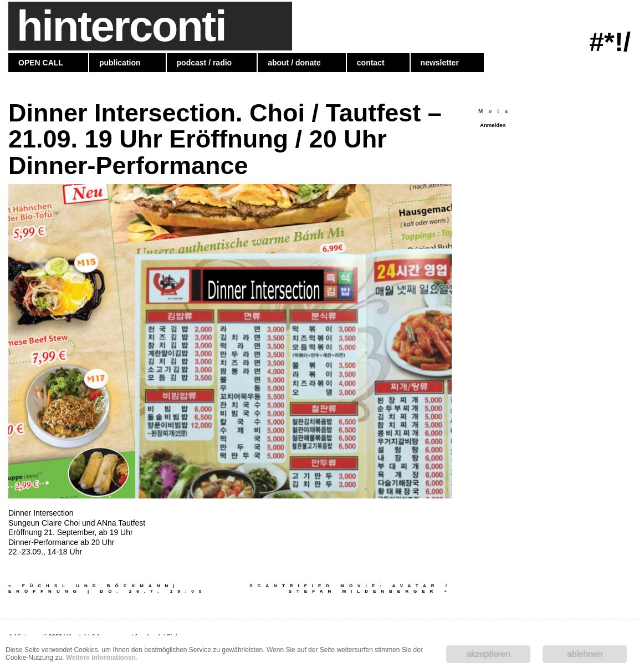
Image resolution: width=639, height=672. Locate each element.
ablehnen (585, 654)
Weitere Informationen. (102, 658)
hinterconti (121, 26)
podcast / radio (205, 63)
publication (120, 63)
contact (371, 63)
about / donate (294, 63)
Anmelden (493, 125)
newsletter (440, 63)
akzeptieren (488, 654)
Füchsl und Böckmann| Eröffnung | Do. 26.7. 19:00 (111, 589)
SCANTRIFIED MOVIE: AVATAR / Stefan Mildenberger (351, 589)
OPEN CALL (41, 63)
